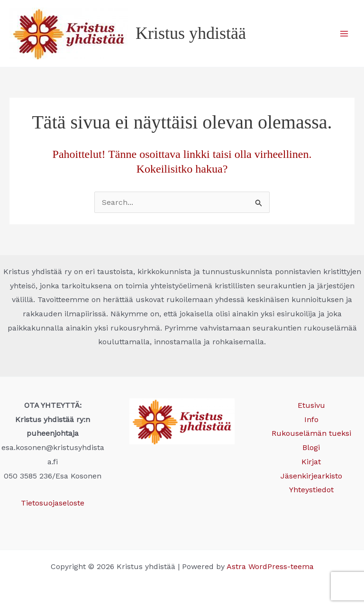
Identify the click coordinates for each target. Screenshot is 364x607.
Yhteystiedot (311, 490)
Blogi (311, 447)
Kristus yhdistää (191, 33)
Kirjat (311, 462)
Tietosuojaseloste (53, 503)
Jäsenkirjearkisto (311, 476)
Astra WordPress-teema (270, 566)
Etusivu (311, 405)
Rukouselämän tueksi (311, 433)
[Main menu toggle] (344, 34)
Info (311, 419)
